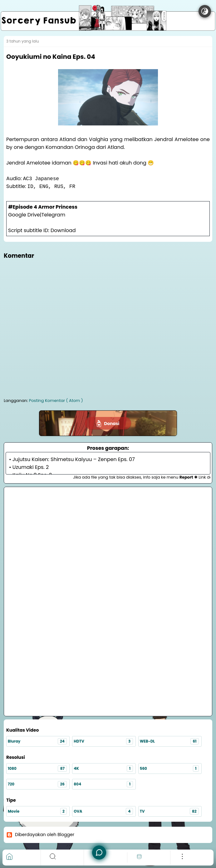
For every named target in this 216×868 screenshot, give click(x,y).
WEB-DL (169, 741)
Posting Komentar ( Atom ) (56, 401)
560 (169, 769)
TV (169, 811)
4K (103, 769)
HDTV (103, 741)
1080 (37, 769)
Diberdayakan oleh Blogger (40, 835)
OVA (103, 811)
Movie (37, 811)
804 (103, 784)
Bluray (37, 741)
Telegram (54, 215)
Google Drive (24, 215)
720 (37, 784)
